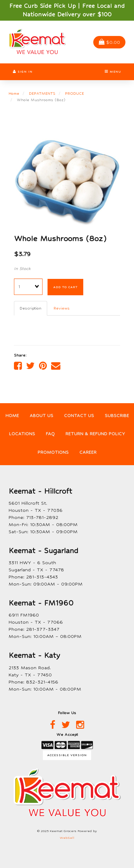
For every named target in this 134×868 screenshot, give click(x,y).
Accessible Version (67, 755)
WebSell (67, 838)
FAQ (50, 434)
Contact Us (79, 416)
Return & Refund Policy (95, 434)
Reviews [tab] (62, 308)
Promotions (53, 452)
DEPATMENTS (42, 93)
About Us (41, 416)
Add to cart (65, 287)
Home (14, 93)
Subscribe (117, 416)
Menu (113, 72)
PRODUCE (75, 93)
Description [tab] (31, 308)
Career (88, 452)
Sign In (23, 72)
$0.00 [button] (109, 42)
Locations (22, 434)
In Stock (22, 269)
